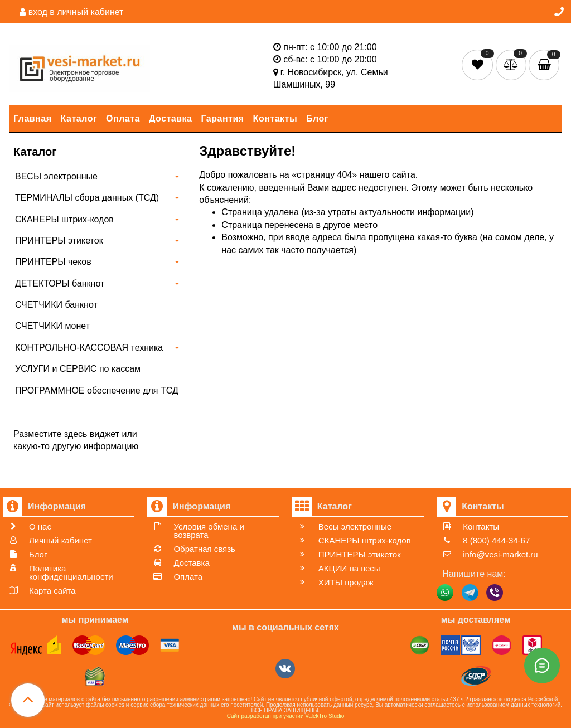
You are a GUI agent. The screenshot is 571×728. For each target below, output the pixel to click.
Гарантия (223, 118)
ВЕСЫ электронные (56, 176)
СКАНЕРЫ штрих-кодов (64, 219)
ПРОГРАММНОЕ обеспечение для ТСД (97, 390)
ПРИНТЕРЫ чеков (53, 262)
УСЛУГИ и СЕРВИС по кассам (78, 369)
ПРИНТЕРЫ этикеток (59, 241)
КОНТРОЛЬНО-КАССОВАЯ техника (89, 348)
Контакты (275, 118)
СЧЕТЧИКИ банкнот (56, 305)
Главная (33, 118)
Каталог (79, 118)
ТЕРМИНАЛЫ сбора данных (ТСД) (87, 198)
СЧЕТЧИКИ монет (52, 326)
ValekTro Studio (325, 716)
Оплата (123, 118)
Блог (317, 118)
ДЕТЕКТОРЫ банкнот (60, 283)
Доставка (171, 118)
